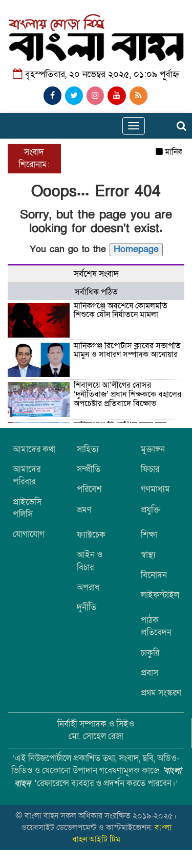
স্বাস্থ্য (148, 555)
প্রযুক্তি (151, 510)
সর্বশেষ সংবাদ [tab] (96, 274)
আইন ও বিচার (90, 561)
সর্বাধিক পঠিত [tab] (96, 292)
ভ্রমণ (84, 510)
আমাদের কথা (34, 449)
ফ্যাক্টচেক (91, 535)
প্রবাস (150, 673)
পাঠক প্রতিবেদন (156, 626)
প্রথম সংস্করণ (161, 693)
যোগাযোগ (29, 534)
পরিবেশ (89, 489)
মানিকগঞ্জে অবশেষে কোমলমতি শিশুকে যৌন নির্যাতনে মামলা (121, 310)
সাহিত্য (88, 449)
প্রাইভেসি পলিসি (27, 508)
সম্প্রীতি (89, 469)
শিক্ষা (149, 535)
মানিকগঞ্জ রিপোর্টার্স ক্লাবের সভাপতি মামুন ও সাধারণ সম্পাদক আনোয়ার (127, 350)
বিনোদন (154, 575)
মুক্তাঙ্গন (153, 449)
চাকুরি (150, 653)
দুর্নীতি (87, 607)
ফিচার (150, 469)
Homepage (136, 249)
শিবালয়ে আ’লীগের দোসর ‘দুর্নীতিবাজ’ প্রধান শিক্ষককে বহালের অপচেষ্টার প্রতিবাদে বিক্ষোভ (127, 394)
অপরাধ (88, 587)
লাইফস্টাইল (160, 595)
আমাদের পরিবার (27, 475)
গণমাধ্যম (155, 489)
